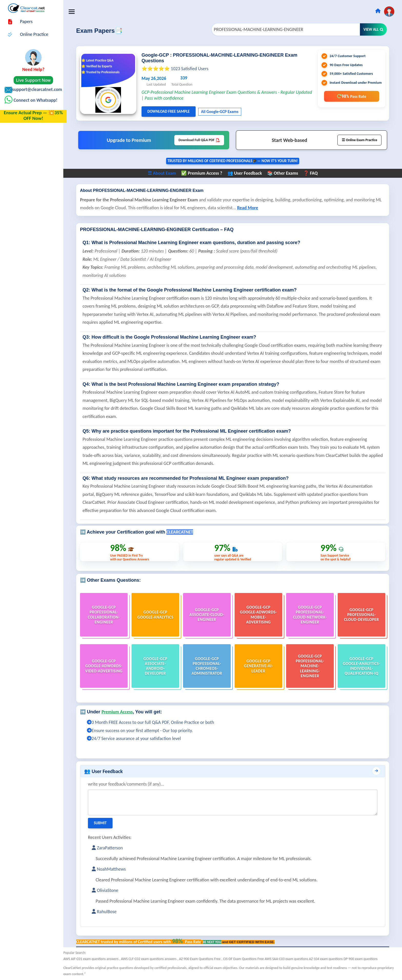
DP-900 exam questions (364, 959)
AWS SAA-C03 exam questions (290, 959)
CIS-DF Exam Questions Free (247, 959)
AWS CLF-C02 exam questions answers (153, 959)
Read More (251, 208)
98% (351, 96)
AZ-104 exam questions (330, 959)
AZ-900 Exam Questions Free (203, 959)
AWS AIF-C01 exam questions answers (95, 959)
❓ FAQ (312, 173)
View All (374, 29)
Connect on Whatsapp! (35, 100)
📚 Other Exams (284, 173)
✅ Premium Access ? (203, 173)
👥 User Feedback (246, 173)
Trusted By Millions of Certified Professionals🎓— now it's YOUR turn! (234, 161)
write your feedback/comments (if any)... (129, 784)
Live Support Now (33, 80)
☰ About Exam (163, 173)
